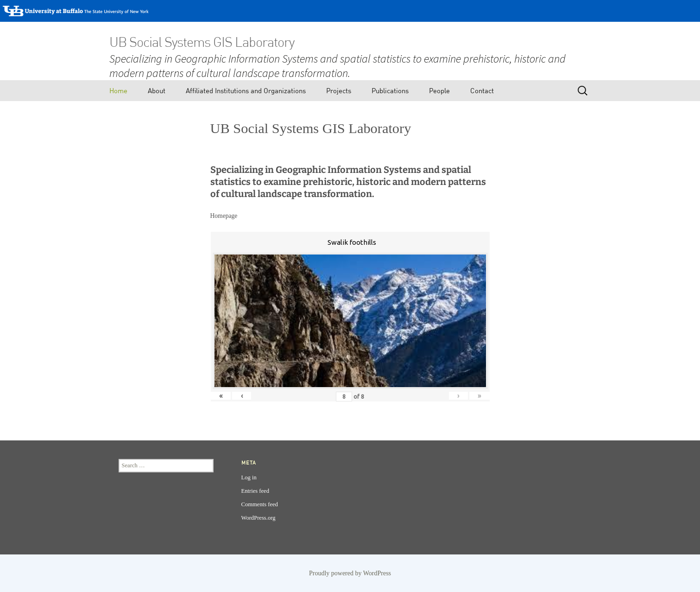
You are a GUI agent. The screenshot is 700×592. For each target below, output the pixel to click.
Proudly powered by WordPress (350, 573)
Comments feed (260, 504)
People (439, 90)
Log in (249, 477)
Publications (390, 90)
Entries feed (255, 491)
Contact (482, 90)
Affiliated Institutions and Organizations (246, 90)
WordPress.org (259, 518)
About (157, 90)
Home (118, 90)
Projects (339, 90)
